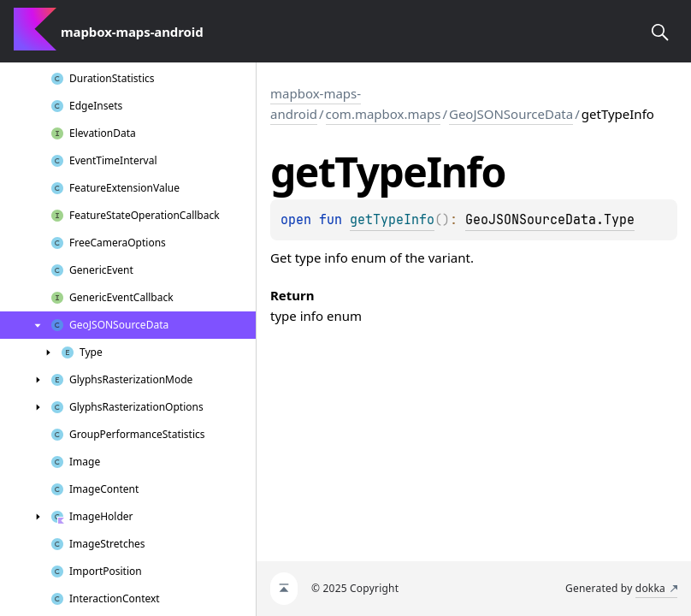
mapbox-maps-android (316, 104)
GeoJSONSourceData (511, 114)
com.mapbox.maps (384, 114)
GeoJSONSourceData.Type (550, 220)
